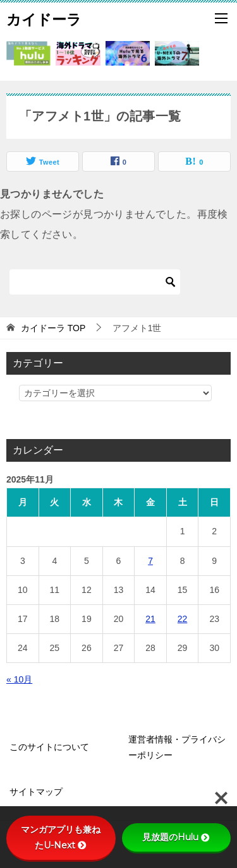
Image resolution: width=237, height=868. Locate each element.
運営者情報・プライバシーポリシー (177, 747)
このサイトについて (49, 747)
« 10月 (19, 679)
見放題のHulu (176, 837)
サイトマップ (36, 792)
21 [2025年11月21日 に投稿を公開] (150, 619)
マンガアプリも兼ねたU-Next (61, 837)
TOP (53, 328)
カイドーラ (44, 18)
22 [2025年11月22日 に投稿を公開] (183, 619)
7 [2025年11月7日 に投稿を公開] (150, 561)
